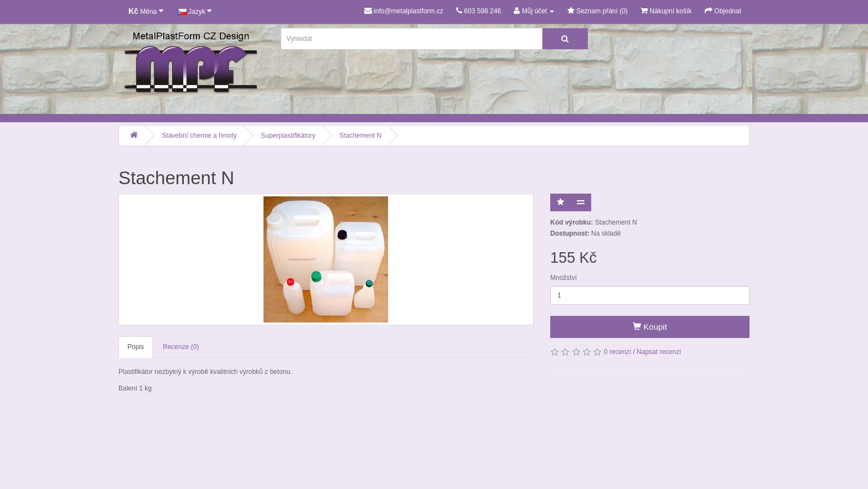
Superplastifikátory (288, 136)
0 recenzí (618, 352)
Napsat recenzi (659, 352)
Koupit (650, 327)
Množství (564, 278)
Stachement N (360, 136)
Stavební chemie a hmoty (199, 136)
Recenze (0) (181, 347)
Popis (136, 347)
